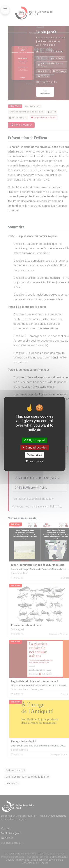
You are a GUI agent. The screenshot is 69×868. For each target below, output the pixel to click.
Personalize (35, 455)
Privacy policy (35, 461)
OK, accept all (34, 440)
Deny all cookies (35, 447)
